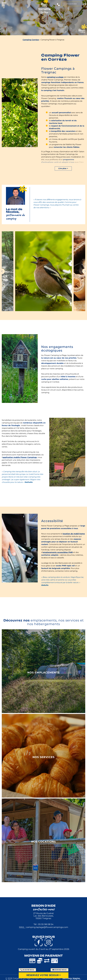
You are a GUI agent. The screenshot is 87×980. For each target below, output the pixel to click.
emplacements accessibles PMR (58, 552)
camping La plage (55, 77)
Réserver (72, 4)
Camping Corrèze (31, 40)
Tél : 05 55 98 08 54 (43, 924)
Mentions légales (72, 978)
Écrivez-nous (59, 970)
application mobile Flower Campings (20, 457)
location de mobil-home (74, 534)
